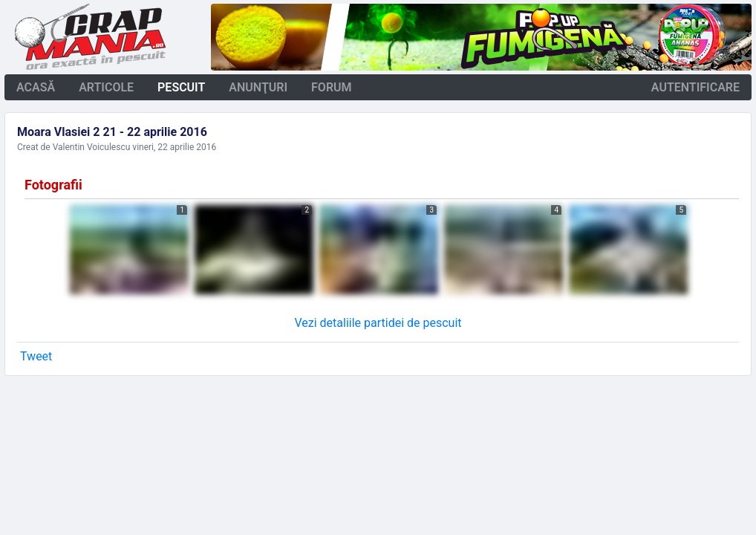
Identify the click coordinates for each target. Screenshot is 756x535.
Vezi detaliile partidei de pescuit (378, 323)
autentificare (695, 87)
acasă (36, 87)
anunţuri (258, 87)
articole (106, 87)
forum (332, 87)
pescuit (181, 87)
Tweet (36, 356)
